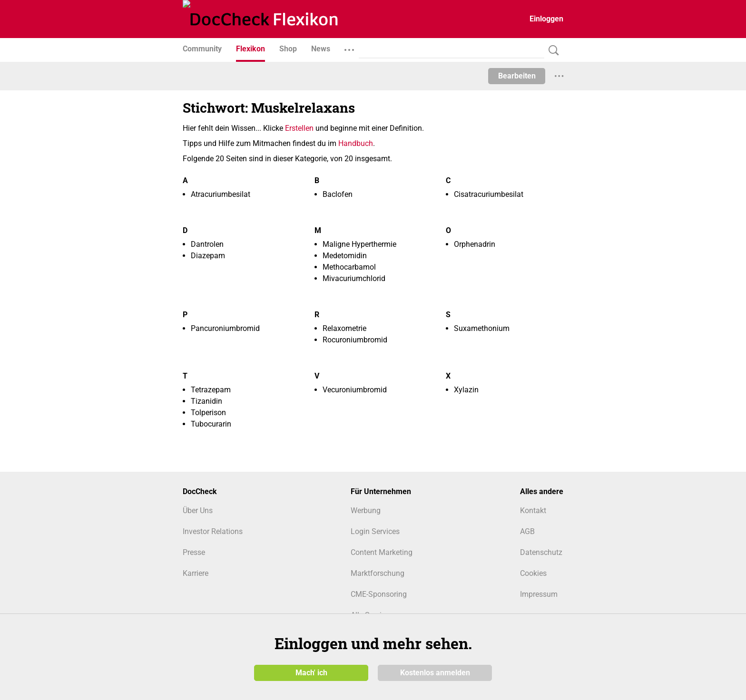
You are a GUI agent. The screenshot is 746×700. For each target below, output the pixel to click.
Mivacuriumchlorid (354, 278)
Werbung (366, 510)
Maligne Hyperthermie (359, 244)
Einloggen (546, 19)
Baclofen (338, 194)
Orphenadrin (475, 244)
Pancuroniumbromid (225, 328)
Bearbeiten (517, 76)
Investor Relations (213, 531)
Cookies (533, 573)
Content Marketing (382, 552)
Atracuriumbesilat (221, 194)
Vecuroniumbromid (355, 390)
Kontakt (533, 510)
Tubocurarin (211, 424)
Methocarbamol (349, 267)
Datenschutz (541, 552)
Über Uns (198, 510)
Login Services (375, 531)
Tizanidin (206, 401)
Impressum (539, 594)
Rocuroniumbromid (355, 340)
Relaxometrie (344, 328)
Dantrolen (207, 244)
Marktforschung (378, 573)
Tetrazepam (211, 390)
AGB (527, 531)
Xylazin (466, 390)
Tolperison (208, 413)
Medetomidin (345, 256)
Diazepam (208, 256)
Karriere (196, 573)
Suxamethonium (482, 328)
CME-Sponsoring (379, 594)
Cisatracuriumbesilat (489, 194)
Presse (194, 552)
